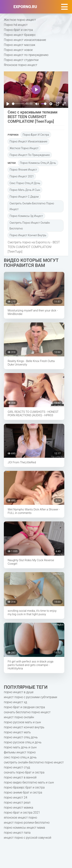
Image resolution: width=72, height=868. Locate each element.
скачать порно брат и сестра (24, 772)
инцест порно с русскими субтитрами (30, 697)
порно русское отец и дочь (23, 742)
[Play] (8, 104)
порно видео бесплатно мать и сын (29, 782)
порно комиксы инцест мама (24, 828)
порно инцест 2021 (22, 176)
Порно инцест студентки (21, 60)
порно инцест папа (17, 833)
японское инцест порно (20, 818)
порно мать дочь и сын (25, 190)
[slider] (18, 104)
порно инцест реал (17, 802)
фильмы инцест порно (20, 752)
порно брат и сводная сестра (24, 707)
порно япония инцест (23, 170)
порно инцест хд (15, 702)
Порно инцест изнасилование (25, 40)
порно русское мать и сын (22, 722)
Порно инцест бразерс (20, 35)
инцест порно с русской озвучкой (28, 838)
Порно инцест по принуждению (26, 55)
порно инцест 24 (16, 797)
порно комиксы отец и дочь (38, 163)
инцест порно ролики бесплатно (27, 823)
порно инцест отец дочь (21, 737)
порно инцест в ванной (20, 777)
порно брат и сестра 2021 (22, 813)
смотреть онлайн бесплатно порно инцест (32, 206)
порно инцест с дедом (24, 197)
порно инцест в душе (19, 692)
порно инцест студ (17, 767)
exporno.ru (25, 7)
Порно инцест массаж (20, 45)
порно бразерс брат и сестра (24, 787)
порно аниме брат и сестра (23, 792)
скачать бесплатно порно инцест (27, 712)
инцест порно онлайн (19, 717)
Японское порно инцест (21, 65)
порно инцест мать (17, 732)
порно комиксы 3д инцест (26, 216)
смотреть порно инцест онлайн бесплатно (30, 226)
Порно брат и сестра (18, 30)
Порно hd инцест (16, 25)
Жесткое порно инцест (20, 20)
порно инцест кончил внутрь (28, 235)
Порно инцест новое (18, 50)
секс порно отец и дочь (25, 183)
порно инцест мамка (19, 808)
